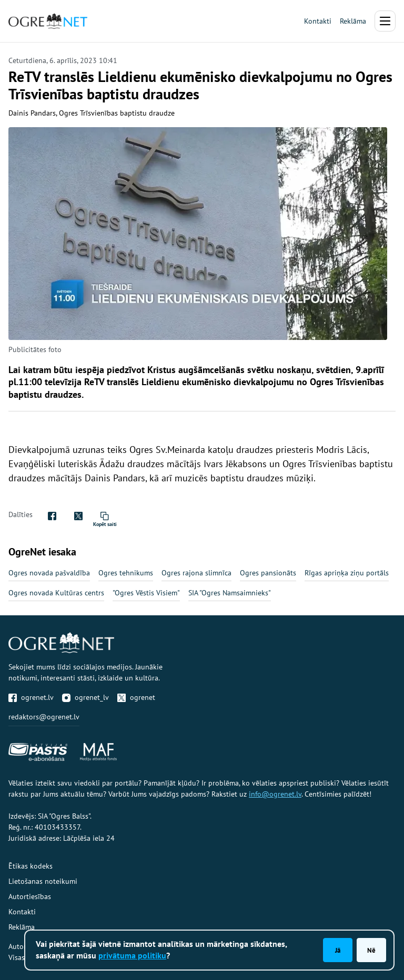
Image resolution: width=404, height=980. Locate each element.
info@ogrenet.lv (275, 794)
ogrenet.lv (31, 697)
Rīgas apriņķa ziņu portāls (347, 573)
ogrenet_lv (85, 697)
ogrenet (136, 697)
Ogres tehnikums (126, 573)
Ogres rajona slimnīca (196, 573)
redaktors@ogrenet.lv (44, 717)
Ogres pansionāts (268, 573)
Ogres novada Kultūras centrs (56, 593)
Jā (338, 950)
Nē (371, 950)
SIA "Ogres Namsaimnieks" (230, 593)
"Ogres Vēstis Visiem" (146, 593)
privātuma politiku (132, 955)
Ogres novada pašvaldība (49, 573)
